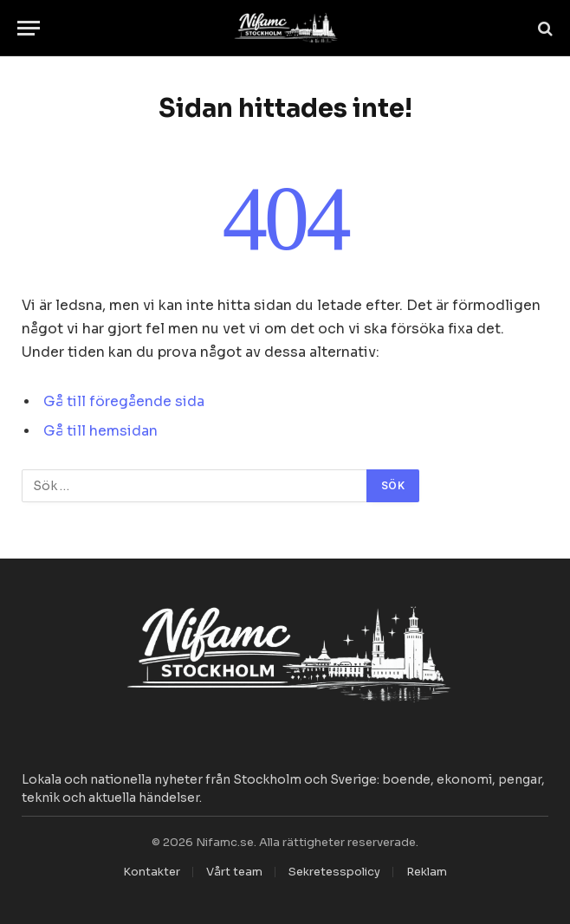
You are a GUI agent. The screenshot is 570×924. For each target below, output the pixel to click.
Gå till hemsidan (100, 431)
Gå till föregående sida (124, 402)
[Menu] (29, 28)
